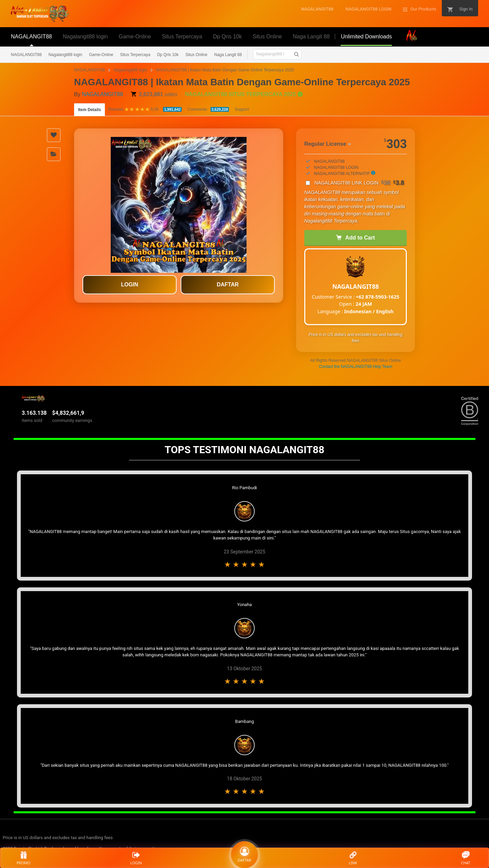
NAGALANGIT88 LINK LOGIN (359, 183)
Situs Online (196, 55)
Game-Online (101, 55)
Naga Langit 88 (228, 55)
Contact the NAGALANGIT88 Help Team (356, 367)
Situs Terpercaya (135, 55)
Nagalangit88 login (65, 55)
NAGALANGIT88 (26, 55)
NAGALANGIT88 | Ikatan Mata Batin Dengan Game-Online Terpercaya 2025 (225, 70)
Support (242, 109)
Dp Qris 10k (168, 55)
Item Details (89, 110)
